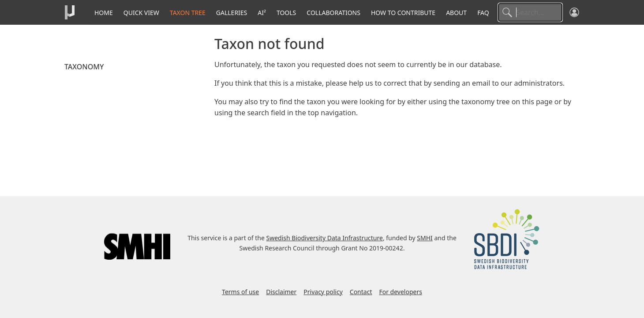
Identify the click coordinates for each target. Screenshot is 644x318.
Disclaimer (281, 292)
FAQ (483, 13)
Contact (361, 292)
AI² (262, 13)
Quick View (141, 13)
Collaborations (333, 13)
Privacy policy (323, 292)
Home (104, 13)
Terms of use (240, 292)
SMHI (425, 238)
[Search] (530, 12)
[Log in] (574, 12)
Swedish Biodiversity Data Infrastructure (325, 238)
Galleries (232, 13)
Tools (286, 13)
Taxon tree (188, 13)
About (456, 13)
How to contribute (403, 13)
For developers (400, 292)
